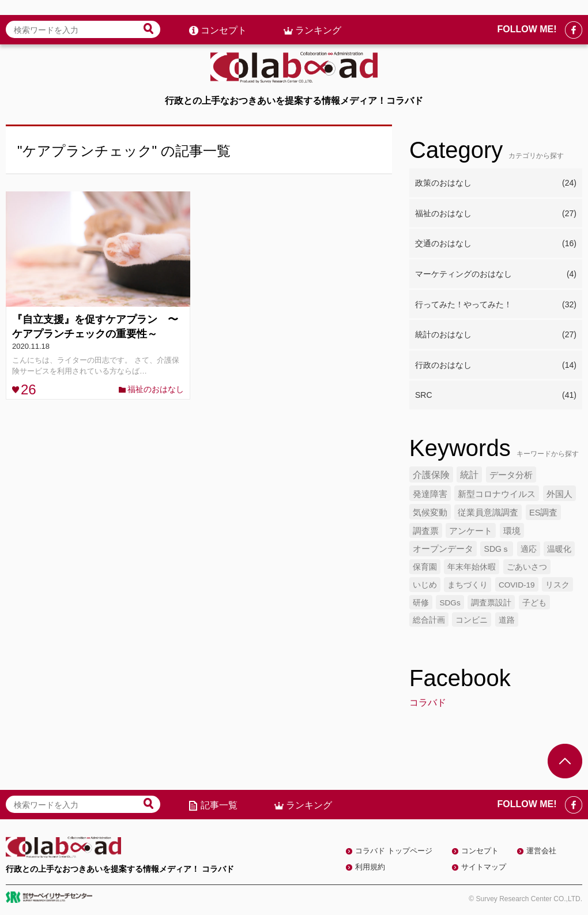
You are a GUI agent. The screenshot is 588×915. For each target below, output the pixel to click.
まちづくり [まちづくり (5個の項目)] (468, 585)
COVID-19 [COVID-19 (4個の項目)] (517, 585)
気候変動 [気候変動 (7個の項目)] (430, 512)
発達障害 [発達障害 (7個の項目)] (430, 494)
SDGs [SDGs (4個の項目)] (450, 603)
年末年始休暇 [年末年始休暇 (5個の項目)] (472, 567)
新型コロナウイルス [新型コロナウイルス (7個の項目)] (497, 494)
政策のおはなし (496, 183)
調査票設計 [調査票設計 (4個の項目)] (491, 603)
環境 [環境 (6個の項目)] (512, 531)
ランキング (318, 15)
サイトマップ (484, 867)
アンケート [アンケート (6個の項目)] (471, 531)
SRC (496, 396)
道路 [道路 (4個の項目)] (507, 620)
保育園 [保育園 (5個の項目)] (425, 567)
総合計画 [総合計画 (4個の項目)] (429, 620)
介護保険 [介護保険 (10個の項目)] (431, 475)
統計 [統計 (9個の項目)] (469, 475)
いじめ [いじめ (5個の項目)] (425, 585)
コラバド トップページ (394, 851)
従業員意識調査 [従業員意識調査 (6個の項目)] (488, 513)
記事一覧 (219, 805)
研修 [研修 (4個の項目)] (421, 603)
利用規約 (370, 867)
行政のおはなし (496, 366)
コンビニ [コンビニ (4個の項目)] (472, 620)
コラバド (428, 703)
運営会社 (541, 851)
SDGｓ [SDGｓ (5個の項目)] (497, 549)
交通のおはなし (496, 244)
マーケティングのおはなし (496, 274)
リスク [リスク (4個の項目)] (557, 585)
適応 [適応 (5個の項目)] (529, 549)
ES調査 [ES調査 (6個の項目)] (544, 513)
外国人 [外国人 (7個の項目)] (559, 494)
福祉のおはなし (156, 389)
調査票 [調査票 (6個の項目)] (426, 531)
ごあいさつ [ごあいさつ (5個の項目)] (527, 567)
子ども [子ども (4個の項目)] (534, 603)
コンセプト (224, 15)
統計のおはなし (496, 335)
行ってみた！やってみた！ (496, 305)
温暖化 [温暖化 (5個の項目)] (559, 549)
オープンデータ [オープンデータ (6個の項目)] (443, 549)
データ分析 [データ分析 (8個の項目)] (511, 475)
